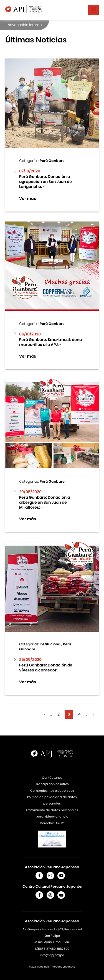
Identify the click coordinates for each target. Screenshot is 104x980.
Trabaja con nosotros (52, 784)
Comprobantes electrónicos (52, 791)
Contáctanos (52, 778)
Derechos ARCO (52, 823)
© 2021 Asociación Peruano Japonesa (52, 967)
